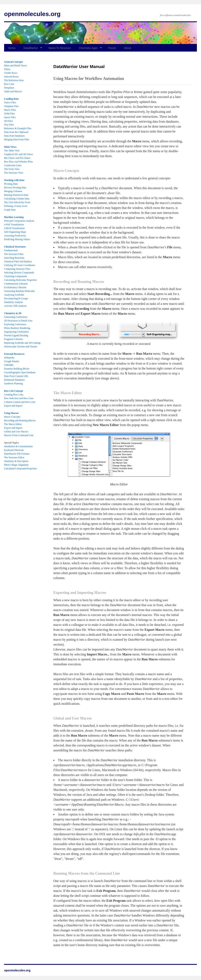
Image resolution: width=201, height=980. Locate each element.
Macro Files (10, 110)
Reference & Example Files (18, 128)
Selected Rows (11, 77)
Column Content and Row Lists (20, 402)
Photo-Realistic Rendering (17, 328)
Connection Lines (13, 165)
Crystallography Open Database (20, 372)
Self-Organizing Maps (15, 232)
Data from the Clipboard (16, 132)
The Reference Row (14, 80)
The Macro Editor (13, 424)
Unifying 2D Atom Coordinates (20, 265)
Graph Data (10, 210)
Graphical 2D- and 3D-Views (19, 154)
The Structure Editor (14, 457)
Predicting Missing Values (17, 239)
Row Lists (9, 84)
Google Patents (12, 361)
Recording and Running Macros (20, 420)
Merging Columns (13, 191)
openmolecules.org (32, 14)
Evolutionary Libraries (15, 287)
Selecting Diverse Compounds (19, 273)
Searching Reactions (14, 258)
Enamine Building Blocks (17, 369)
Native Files (10, 102)
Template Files (11, 106)
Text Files (9, 125)
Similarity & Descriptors (16, 461)
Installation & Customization (18, 446)
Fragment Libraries (14, 339)
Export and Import (13, 406)
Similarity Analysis (14, 302)
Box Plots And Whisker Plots (18, 162)
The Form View (12, 169)
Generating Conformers (16, 317)
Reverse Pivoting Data (15, 188)
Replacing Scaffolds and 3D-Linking (22, 343)
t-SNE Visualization (14, 225)
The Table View (12, 151)
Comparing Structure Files (17, 269)
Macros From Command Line (19, 435)
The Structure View (14, 173)
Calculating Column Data (17, 199)
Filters (7, 69)
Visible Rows (11, 73)
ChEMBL (9, 365)
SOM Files (9, 114)
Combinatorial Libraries (16, 284)
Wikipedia (9, 358)
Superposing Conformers (16, 332)
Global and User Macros (16, 432)
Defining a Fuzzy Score (16, 206)
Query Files (10, 117)
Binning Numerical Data (16, 195)
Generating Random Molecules (19, 291)
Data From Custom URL (16, 376)
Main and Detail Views (15, 66)
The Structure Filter (14, 254)
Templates (9, 88)
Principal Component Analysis (19, 221)
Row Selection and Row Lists (19, 398)
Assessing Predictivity (15, 236)
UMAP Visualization (14, 228)
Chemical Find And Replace (18, 261)
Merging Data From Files (17, 139)
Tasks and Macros (13, 91)
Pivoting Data (11, 184)
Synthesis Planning (14, 383)
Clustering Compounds (15, 276)
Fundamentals (11, 250)
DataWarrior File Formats (17, 454)
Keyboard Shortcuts (14, 450)
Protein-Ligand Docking (16, 335)
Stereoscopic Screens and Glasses (21, 347)
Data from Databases (14, 136)
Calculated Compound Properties (20, 469)
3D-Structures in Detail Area (18, 321)
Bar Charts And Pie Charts (17, 158)
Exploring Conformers (15, 324)
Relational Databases (14, 380)
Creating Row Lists (14, 395)
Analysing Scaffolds (14, 295)
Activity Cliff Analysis (15, 306)
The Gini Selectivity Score (17, 202)
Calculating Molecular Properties (20, 280)
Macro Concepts (12, 417)
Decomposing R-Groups (16, 298)
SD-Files (9, 121)
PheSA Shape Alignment (16, 465)
